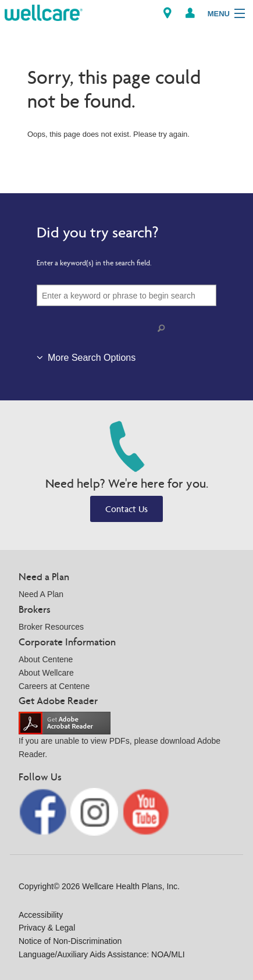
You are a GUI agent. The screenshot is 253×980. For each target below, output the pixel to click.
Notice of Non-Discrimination (70, 941)
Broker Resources (51, 627)
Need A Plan (41, 594)
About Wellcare (46, 673)
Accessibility (41, 915)
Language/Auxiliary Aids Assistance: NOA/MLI (102, 954)
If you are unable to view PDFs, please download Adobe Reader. (120, 739)
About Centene (46, 659)
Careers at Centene (54, 686)
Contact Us (126, 509)
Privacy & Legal (47, 928)
